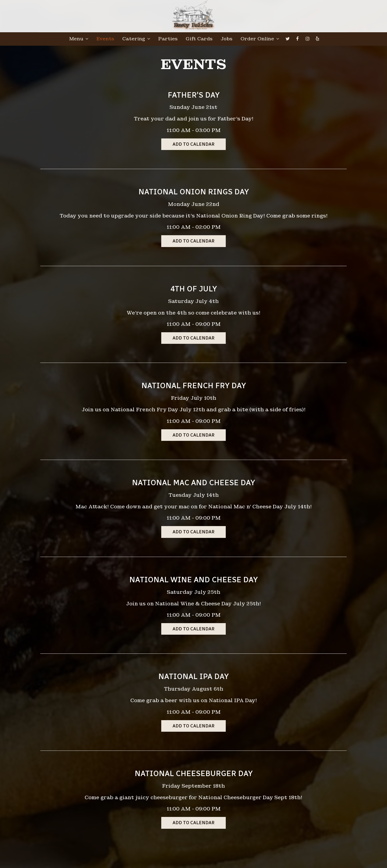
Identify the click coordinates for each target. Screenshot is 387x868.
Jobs (227, 39)
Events (105, 39)
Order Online (260, 39)
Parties (168, 39)
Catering (136, 39)
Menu (79, 39)
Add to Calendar (193, 144)
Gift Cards (199, 39)
